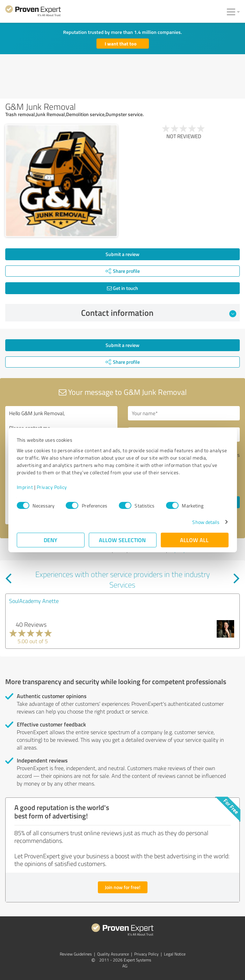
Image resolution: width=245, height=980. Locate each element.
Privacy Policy (52, 487)
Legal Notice (175, 954)
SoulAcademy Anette (34, 601)
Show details (206, 522)
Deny (51, 540)
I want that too (121, 44)
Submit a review (122, 254)
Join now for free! (123, 887)
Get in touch (122, 288)
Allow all (195, 540)
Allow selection (123, 540)
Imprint (25, 487)
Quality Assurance (113, 954)
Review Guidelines (76, 954)
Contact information (159, 313)
